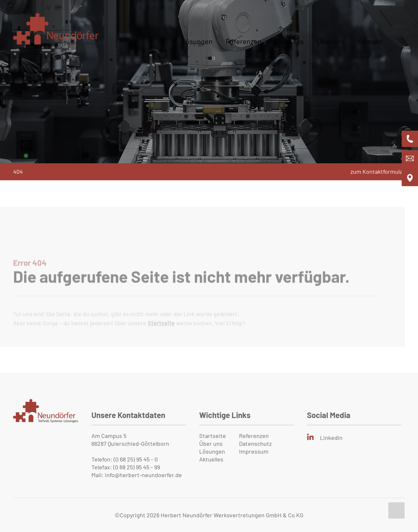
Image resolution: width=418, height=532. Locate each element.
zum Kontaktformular (378, 171)
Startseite (213, 436)
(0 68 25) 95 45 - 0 (136, 459)
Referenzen (244, 41)
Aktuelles (289, 41)
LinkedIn (331, 438)
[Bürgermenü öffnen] (394, 48)
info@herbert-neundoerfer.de (143, 475)
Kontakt (370, 41)
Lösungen (197, 41)
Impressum (254, 451)
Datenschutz (255, 443)
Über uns (331, 41)
